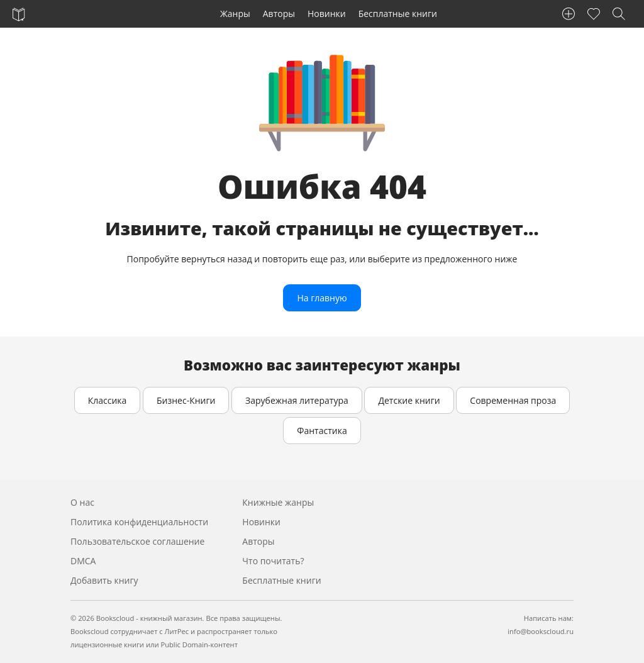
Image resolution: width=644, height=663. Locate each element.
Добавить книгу (104, 580)
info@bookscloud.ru (541, 631)
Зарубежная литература (297, 400)
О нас (82, 502)
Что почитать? (273, 561)
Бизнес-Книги (186, 400)
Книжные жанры (278, 502)
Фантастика (322, 431)
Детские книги (409, 400)
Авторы (279, 14)
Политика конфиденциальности (139, 522)
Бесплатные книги (398, 14)
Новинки (327, 14)
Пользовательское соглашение (137, 541)
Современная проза (513, 400)
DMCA (83, 561)
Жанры (235, 14)
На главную (322, 298)
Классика (108, 400)
